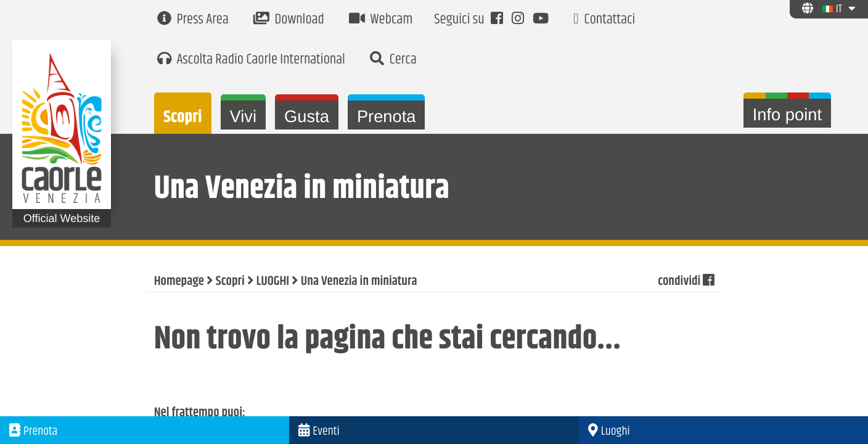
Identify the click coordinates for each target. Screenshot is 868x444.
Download (289, 20)
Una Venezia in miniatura (359, 282)
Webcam (381, 20)
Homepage (179, 282)
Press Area (193, 20)
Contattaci (604, 20)
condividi (686, 282)
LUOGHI (273, 282)
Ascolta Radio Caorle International (251, 60)
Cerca (393, 60)
